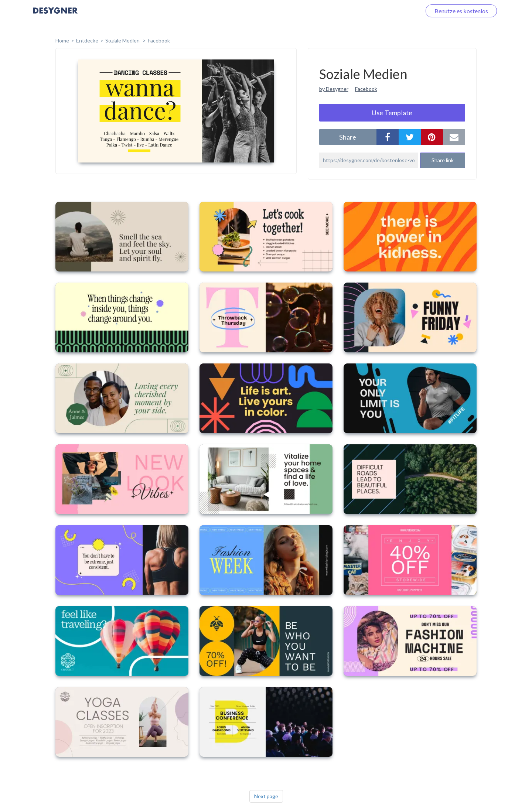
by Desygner (334, 89)
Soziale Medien (123, 40)
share (348, 137)
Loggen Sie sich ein (389, 11)
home (62, 40)
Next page (266, 796)
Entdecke (87, 40)
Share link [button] (443, 160)
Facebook (159, 40)
